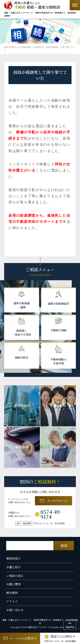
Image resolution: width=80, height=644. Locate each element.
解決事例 (12, 593)
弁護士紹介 (13, 567)
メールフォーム (54, 501)
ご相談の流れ (15, 576)
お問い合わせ (15, 610)
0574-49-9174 (48, 514)
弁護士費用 (13, 584)
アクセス (12, 601)
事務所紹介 (13, 558)
